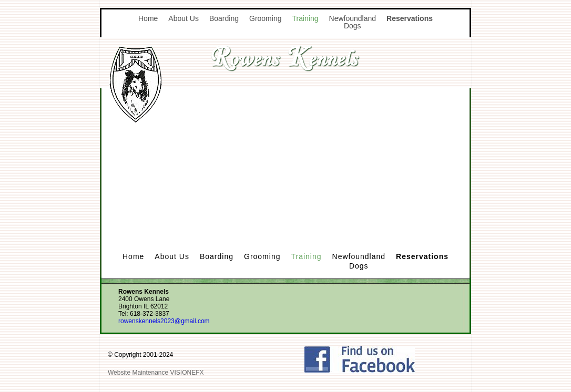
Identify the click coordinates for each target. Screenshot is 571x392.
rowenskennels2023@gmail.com (164, 321)
